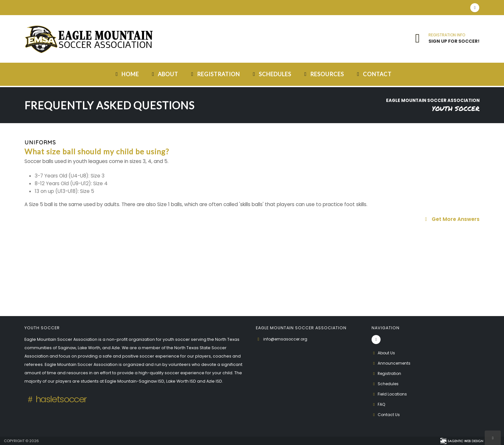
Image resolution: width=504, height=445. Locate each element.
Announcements (392, 363)
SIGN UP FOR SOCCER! (454, 41)
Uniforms (40, 142)
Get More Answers (451, 219)
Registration (214, 74)
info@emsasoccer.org (287, 339)
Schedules (271, 74)
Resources (323, 74)
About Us (384, 353)
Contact (373, 74)
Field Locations (390, 394)
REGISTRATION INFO (447, 35)
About (164, 74)
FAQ (379, 404)
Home (126, 74)
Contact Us (386, 415)
